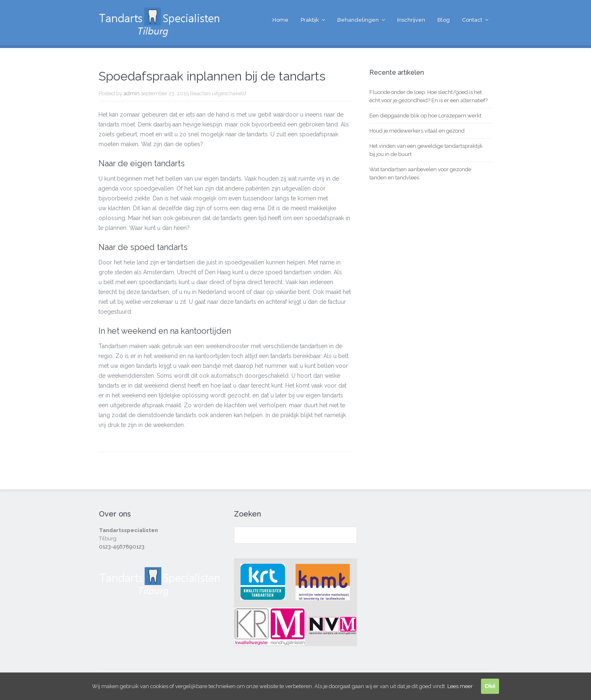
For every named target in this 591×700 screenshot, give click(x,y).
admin (132, 93)
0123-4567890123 (122, 547)
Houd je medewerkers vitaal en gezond (417, 131)
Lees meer (460, 686)
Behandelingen (358, 20)
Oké (490, 686)
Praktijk (310, 20)
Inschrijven (411, 20)
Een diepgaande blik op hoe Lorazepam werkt (425, 116)
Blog (444, 20)
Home (281, 20)
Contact (472, 20)
